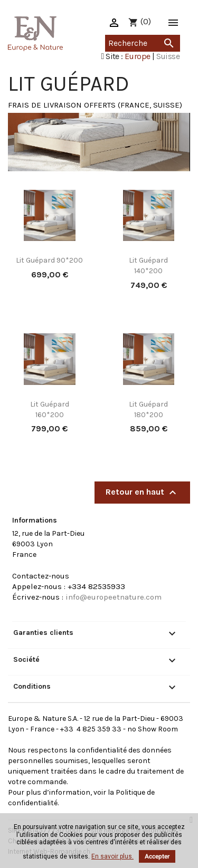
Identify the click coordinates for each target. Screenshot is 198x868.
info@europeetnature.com (114, 597)
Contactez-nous (41, 576)
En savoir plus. (112, 856)
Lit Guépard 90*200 (49, 260)
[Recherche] (143, 43)
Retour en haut (142, 493)
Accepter (157, 856)
